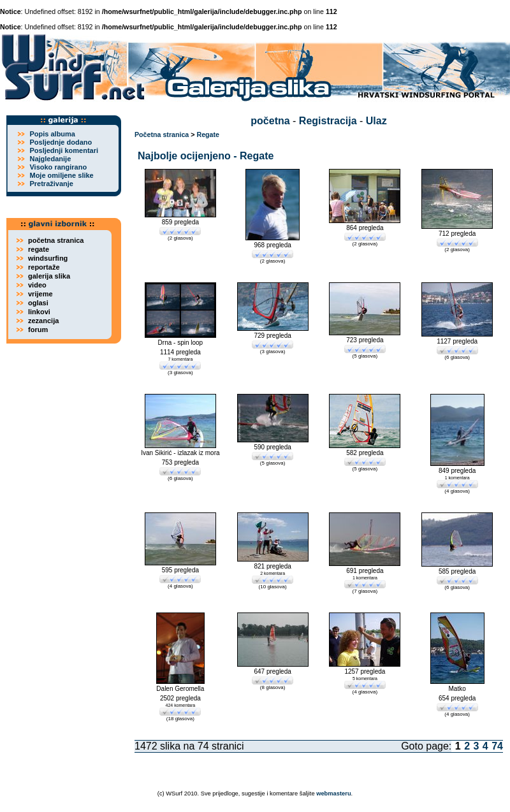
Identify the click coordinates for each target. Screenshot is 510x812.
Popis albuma (52, 134)
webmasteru (333, 794)
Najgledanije (50, 159)
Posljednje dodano (61, 142)
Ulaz (376, 121)
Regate (208, 134)
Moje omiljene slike (61, 175)
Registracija (328, 121)
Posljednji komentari (64, 150)
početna (270, 121)
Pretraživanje (51, 184)
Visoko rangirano (58, 167)
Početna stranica (162, 134)
